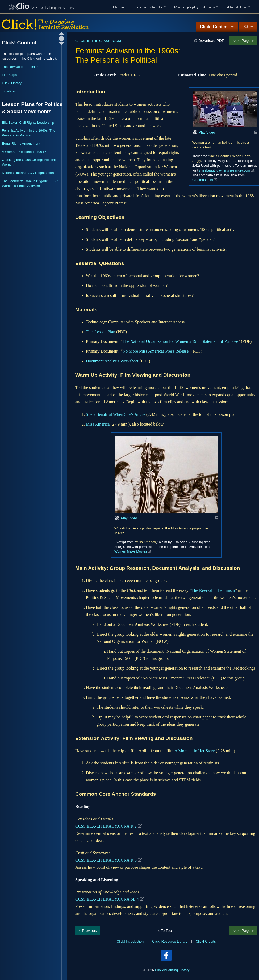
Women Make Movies (131, 551)
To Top (166, 931)
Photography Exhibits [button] (195, 7)
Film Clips (9, 75)
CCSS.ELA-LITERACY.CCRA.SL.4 (107, 899)
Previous (89, 931)
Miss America (98, 424)
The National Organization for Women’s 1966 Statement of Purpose (180, 341)
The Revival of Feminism (213, 590)
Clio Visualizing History (172, 970)
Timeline (8, 91)
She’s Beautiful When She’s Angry (116, 414)
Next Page (242, 41)
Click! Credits (206, 941)
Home (118, 7)
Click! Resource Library (170, 941)
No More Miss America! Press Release (156, 351)
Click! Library (12, 83)
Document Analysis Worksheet (112, 361)
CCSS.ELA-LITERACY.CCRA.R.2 (106, 826)
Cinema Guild (203, 180)
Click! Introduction (130, 941)
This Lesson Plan (101, 332)
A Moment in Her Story (195, 751)
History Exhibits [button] (147, 7)
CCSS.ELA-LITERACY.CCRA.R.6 (106, 860)
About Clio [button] (237, 7)
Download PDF (211, 41)
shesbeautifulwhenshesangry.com (225, 170)
